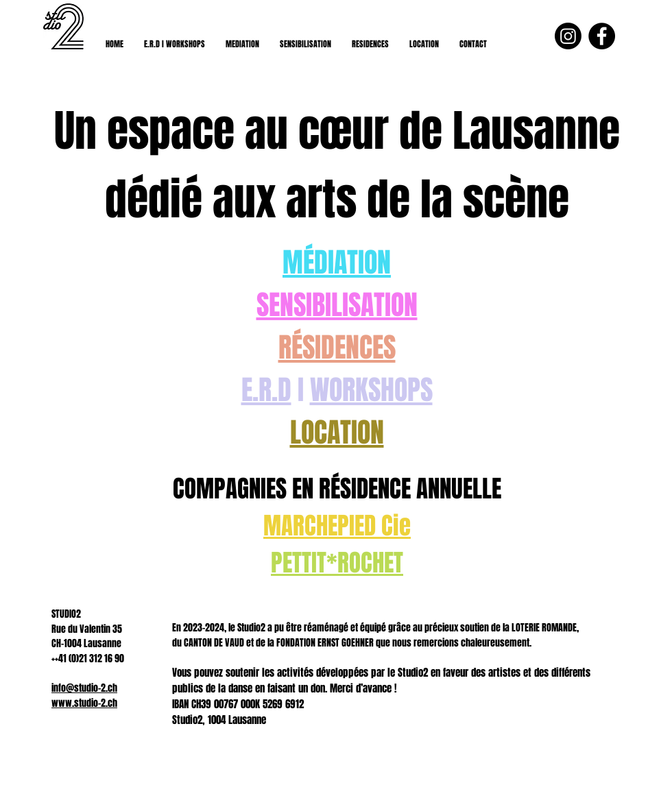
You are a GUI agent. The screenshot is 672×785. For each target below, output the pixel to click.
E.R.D (266, 390)
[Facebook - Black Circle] (602, 36)
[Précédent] (77, 422)
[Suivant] (595, 422)
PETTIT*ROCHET (337, 563)
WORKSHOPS (371, 390)
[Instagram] (568, 36)
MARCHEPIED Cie (337, 526)
